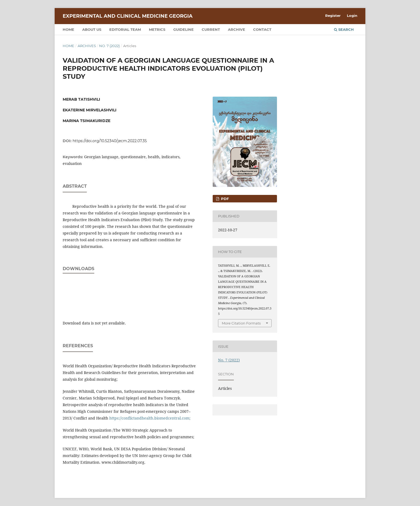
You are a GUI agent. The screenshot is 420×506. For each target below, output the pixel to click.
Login (352, 16)
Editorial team (125, 29)
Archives (87, 46)
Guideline (183, 29)
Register (333, 16)
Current (211, 29)
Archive (237, 29)
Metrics (157, 29)
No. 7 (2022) (109, 46)
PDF (224, 199)
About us (92, 29)
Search (344, 29)
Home (68, 29)
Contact (262, 29)
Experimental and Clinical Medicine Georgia (128, 16)
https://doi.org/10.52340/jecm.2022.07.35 (110, 141)
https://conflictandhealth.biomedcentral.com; (150, 418)
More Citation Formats (241, 323)
